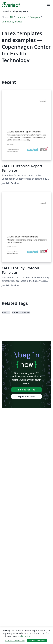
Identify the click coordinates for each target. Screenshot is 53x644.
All (11, 17)
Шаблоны (21, 17)
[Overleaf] (11, 5)
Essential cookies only (15, 640)
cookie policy (24, 636)
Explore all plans (27, 397)
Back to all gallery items (15, 11)
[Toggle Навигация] (48, 5)
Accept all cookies (37, 641)
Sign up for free (27, 390)
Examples (35, 17)
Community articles (12, 22)
